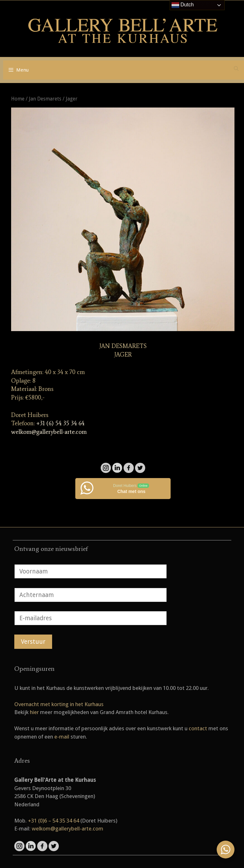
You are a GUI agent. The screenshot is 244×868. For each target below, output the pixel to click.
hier (34, 712)
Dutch (183, 5)
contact (198, 728)
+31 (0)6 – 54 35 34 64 (54, 821)
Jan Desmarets (45, 99)
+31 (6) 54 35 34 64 (60, 423)
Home (18, 99)
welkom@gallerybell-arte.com (49, 432)
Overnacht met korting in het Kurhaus (59, 704)
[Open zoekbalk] (236, 69)
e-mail (62, 737)
